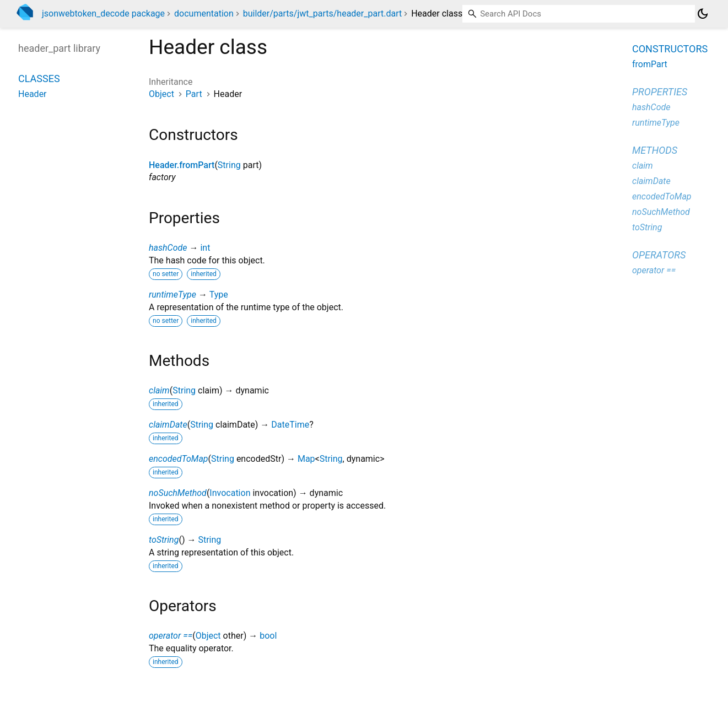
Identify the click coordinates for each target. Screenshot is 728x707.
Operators (659, 255)
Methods (655, 150)
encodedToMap (179, 459)
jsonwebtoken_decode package (103, 14)
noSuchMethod (178, 493)
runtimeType (172, 295)
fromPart (650, 64)
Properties (660, 92)
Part (194, 94)
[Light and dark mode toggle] (703, 14)
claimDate (168, 425)
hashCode (168, 248)
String (229, 165)
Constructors (670, 49)
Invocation (230, 493)
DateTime (290, 425)
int (205, 248)
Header (33, 94)
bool (268, 636)
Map (306, 459)
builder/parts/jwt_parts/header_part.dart (322, 14)
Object (161, 94)
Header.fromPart (182, 165)
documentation (204, 14)
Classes (39, 79)
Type (219, 295)
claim (159, 390)
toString (164, 540)
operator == (171, 636)
